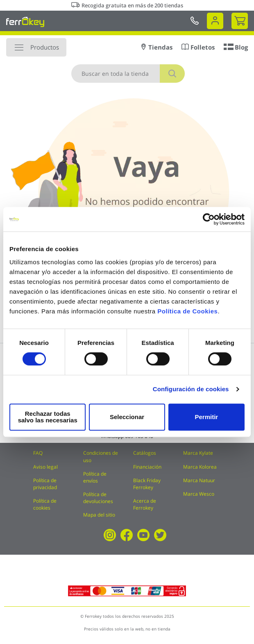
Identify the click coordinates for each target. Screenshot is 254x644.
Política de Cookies (187, 314)
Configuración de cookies (191, 392)
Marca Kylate (198, 453)
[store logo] (25, 22)
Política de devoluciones (98, 498)
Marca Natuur (199, 480)
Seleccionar (125, 417)
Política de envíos (95, 477)
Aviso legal (45, 467)
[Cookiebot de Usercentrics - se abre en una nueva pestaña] (209, 222)
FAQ (38, 453)
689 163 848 (139, 436)
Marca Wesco (199, 494)
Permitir (206, 417)
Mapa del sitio (99, 515)
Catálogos (145, 453)
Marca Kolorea (200, 467)
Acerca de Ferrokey (145, 504)
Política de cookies (45, 504)
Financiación (147, 467)
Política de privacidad (45, 484)
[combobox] (128, 74)
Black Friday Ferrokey (147, 484)
